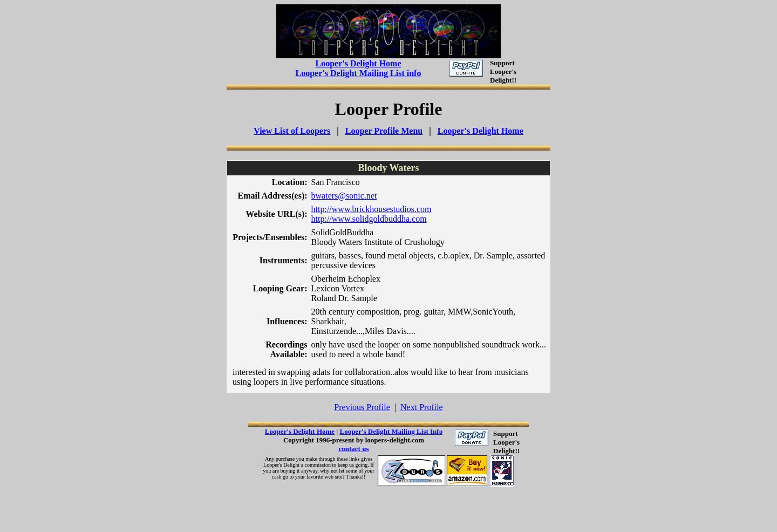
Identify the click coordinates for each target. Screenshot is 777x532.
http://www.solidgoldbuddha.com (369, 219)
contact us (354, 449)
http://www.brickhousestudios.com (372, 209)
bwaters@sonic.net (344, 196)
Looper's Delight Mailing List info (359, 73)
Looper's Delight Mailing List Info (391, 431)
